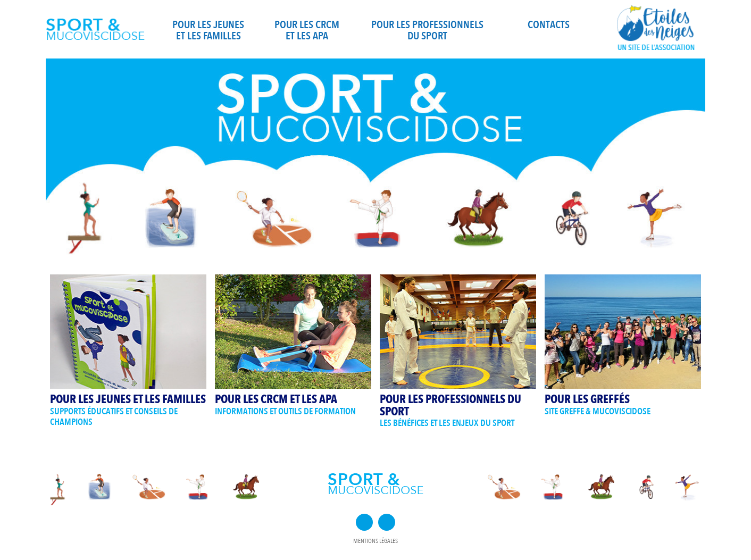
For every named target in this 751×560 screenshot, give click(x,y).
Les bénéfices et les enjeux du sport (447, 423)
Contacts (549, 25)
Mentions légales (375, 541)
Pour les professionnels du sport (427, 30)
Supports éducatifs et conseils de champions (114, 417)
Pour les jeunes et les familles (208, 30)
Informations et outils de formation (285, 411)
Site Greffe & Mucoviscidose (598, 411)
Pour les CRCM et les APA (307, 30)
